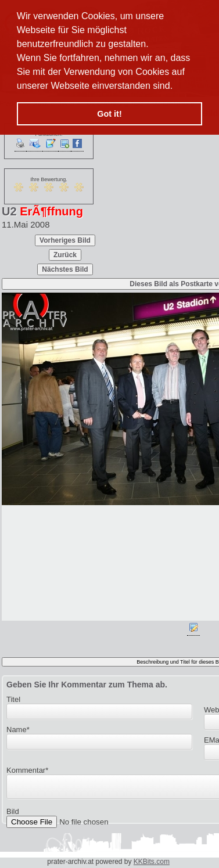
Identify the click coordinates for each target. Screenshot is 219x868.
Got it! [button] (109, 114)
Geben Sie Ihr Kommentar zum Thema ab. (87, 685)
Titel (13, 699)
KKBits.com (152, 862)
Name (18, 730)
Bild (13, 815)
